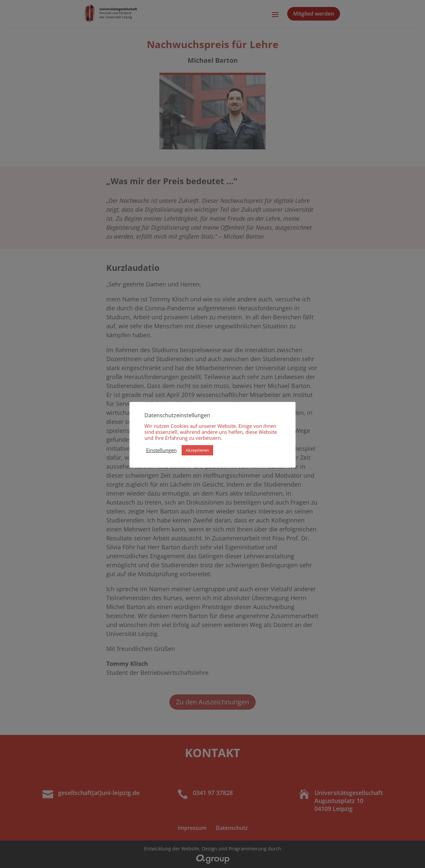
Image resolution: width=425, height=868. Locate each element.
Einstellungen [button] (161, 450)
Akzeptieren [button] (197, 450)
